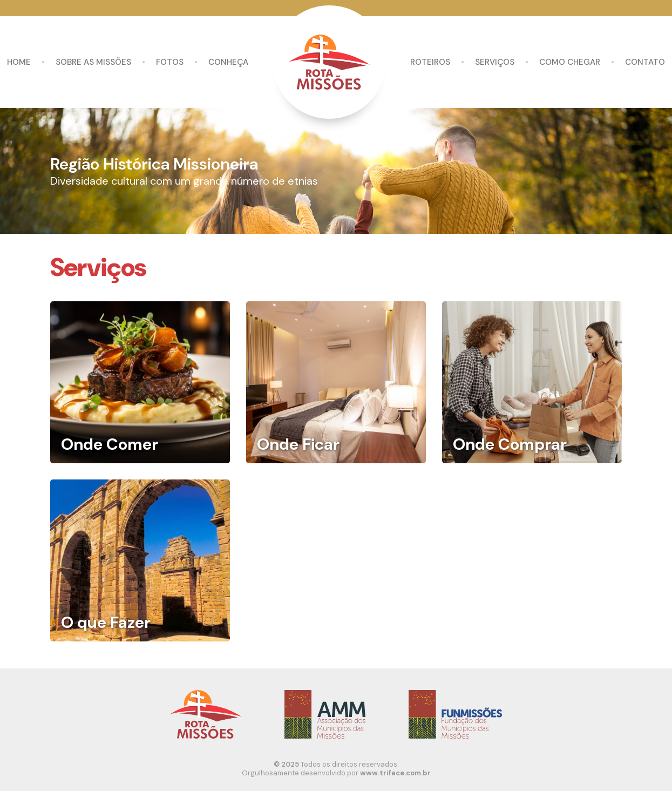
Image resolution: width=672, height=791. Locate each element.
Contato (645, 62)
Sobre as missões (93, 62)
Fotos (170, 62)
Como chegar (570, 62)
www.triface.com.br (395, 773)
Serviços (495, 62)
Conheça (228, 62)
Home (19, 62)
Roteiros (430, 62)
